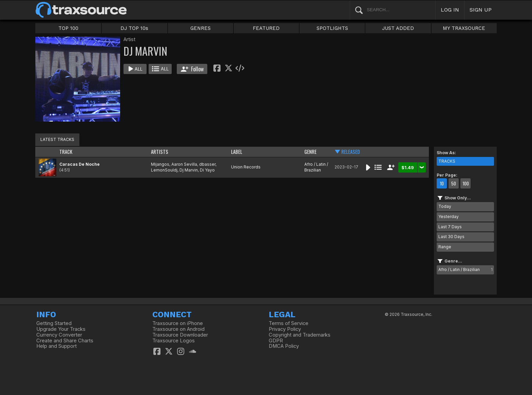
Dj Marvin (189, 170)
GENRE (310, 152)
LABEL (237, 152)
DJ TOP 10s (134, 28)
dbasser (207, 164)
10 (442, 183)
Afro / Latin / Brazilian (316, 167)
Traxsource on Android (178, 329)
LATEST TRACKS (57, 139)
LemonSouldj (164, 170)
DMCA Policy (284, 346)
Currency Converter (59, 335)
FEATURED (266, 28)
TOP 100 (68, 28)
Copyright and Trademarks (300, 335)
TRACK (66, 152)
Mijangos (160, 164)
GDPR (276, 341)
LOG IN (450, 10)
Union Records (246, 167)
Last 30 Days (451, 237)
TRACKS (447, 161)
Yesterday (449, 217)
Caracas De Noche (80, 164)
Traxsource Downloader (180, 335)
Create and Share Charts (65, 341)
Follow (192, 69)
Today (445, 206)
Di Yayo (207, 170)
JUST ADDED (398, 28)
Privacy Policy (285, 329)
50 (454, 183)
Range (445, 247)
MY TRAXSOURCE (464, 28)
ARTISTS (160, 152)
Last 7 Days (450, 227)
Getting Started (54, 323)
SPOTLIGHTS (332, 28)
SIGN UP (481, 10)
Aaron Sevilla (184, 164)
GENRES (201, 28)
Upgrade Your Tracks (61, 329)
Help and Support (56, 346)
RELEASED (351, 152)
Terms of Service (289, 323)
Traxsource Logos (174, 341)
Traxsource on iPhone (178, 323)
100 (466, 183)
